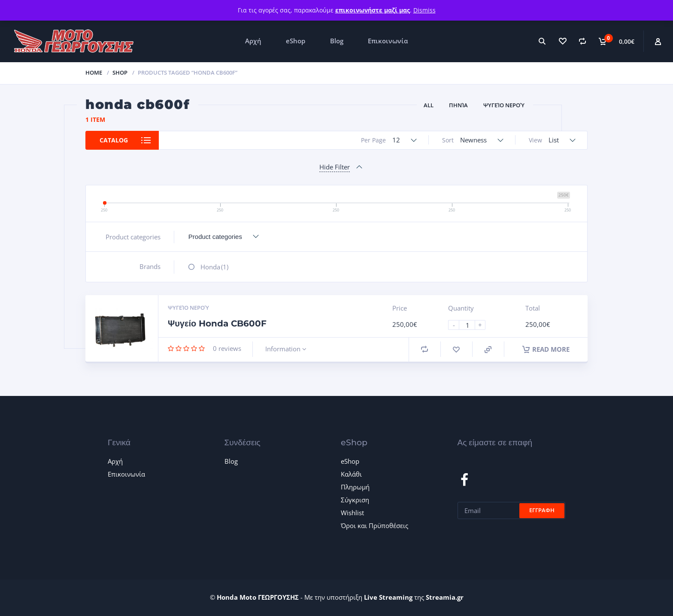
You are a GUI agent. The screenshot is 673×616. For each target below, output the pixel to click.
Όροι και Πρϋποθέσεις (374, 525)
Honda (214, 267)
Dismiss (424, 10)
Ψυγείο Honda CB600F (217, 323)
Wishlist (352, 513)
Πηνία (458, 105)
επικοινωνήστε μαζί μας (373, 10)
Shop (120, 72)
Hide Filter (335, 167)
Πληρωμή (355, 487)
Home (94, 72)
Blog (337, 41)
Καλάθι (351, 474)
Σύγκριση (355, 500)
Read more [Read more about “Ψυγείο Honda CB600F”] (546, 349)
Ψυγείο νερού (504, 105)
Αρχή (253, 41)
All (429, 105)
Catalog (114, 140)
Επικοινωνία (388, 41)
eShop (296, 41)
